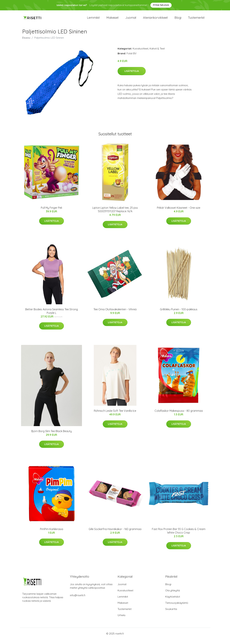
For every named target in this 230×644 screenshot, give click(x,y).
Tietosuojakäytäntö (177, 607)
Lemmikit (93, 20)
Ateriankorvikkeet (155, 20)
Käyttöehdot (173, 601)
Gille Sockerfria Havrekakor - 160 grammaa (115, 534)
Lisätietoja (132, 76)
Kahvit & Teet (157, 53)
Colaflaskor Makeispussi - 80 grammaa (179, 415)
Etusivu (26, 42)
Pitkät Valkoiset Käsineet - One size (179, 212)
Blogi (178, 20)
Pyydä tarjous (161, 5)
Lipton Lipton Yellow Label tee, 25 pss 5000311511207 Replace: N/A (115, 214)
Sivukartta (171, 614)
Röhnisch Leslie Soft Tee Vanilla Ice (115, 415)
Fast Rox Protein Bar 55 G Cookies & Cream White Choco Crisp (179, 535)
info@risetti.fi (78, 600)
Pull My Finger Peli (51, 212)
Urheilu (122, 620)
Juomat (131, 20)
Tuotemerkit (196, 20)
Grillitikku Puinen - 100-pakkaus (179, 314)
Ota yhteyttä (173, 595)
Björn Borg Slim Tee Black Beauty (52, 436)
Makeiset (112, 20)
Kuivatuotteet (141, 53)
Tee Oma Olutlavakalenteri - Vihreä (115, 314)
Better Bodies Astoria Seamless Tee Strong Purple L (52, 316)
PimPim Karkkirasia (52, 534)
